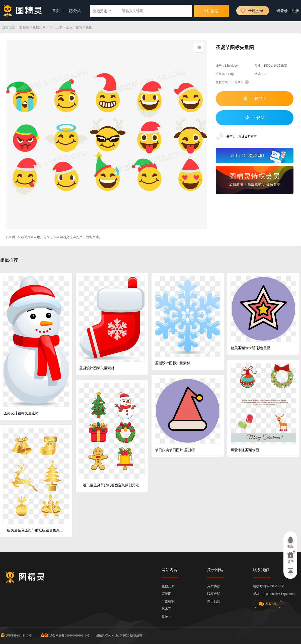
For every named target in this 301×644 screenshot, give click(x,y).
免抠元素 (39, 27)
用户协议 (214, 586)
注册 (295, 11)
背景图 (166, 594)
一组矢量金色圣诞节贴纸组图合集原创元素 (34, 530)
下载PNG (255, 99)
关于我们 (214, 601)
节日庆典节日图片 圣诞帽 (175, 450)
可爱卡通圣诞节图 (245, 450)
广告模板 (168, 601)
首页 (58, 11)
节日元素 (56, 27)
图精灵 (24, 27)
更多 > (166, 616)
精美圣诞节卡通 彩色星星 (251, 348)
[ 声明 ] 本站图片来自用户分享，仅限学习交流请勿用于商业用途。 (54, 237)
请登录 (282, 11)
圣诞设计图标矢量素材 (21, 413)
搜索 (211, 11)
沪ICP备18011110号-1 (17, 635)
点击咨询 (268, 604)
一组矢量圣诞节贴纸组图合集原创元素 (109, 485)
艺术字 (166, 609)
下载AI (255, 118)
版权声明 (214, 594)
